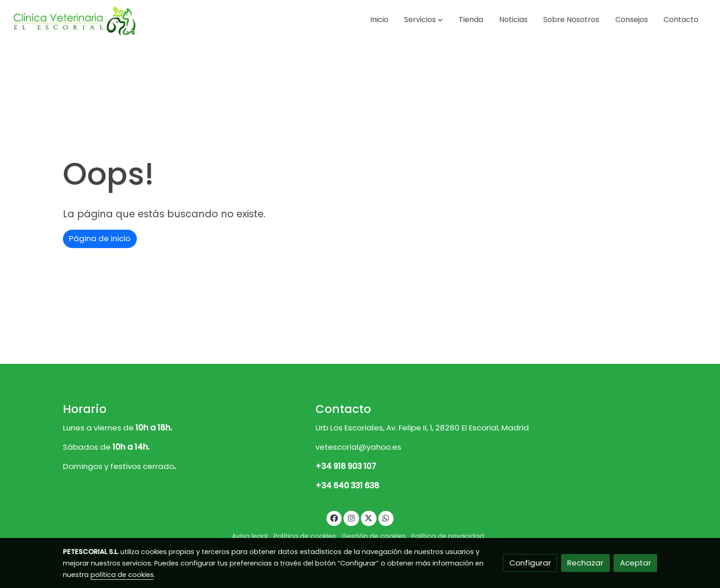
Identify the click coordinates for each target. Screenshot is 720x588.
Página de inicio (100, 238)
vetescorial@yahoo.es (358, 447)
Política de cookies (305, 536)
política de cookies (122, 575)
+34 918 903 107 (346, 466)
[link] (74, 20)
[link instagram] (351, 517)
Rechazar (585, 563)
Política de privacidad (448, 536)
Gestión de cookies (374, 536)
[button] (423, 20)
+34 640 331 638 (347, 486)
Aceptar (636, 563)
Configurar (530, 563)
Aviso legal (250, 536)
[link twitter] (369, 517)
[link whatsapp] (386, 517)
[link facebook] (334, 517)
